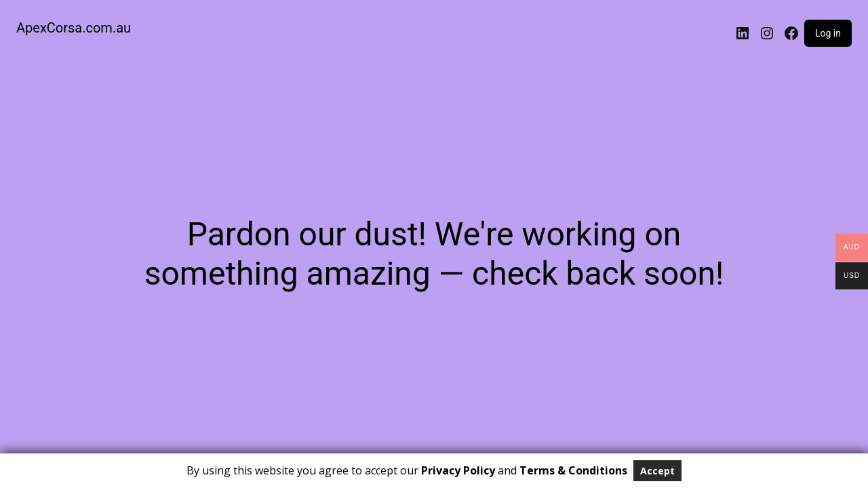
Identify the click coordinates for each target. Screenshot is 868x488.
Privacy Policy (458, 470)
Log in (828, 33)
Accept (657, 471)
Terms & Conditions (573, 470)
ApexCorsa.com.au (74, 28)
